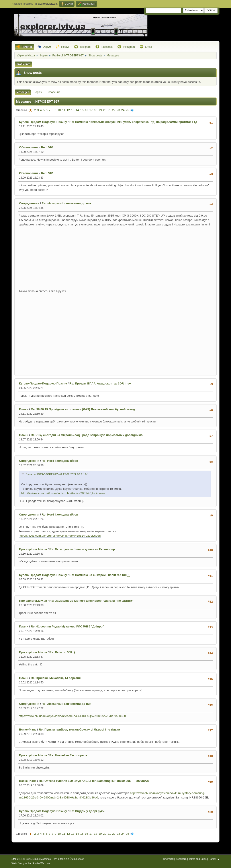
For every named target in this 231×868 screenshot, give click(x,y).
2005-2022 (78, 859)
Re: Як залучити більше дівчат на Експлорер (82, 549)
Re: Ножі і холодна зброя (60, 461)
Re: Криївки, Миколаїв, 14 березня (56, 678)
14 (77, 110)
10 (59, 110)
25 (127, 110)
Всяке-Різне (28, 730)
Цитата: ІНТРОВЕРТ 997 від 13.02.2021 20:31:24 (56, 474)
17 (91, 110)
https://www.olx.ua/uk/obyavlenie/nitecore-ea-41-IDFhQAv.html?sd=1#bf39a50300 (72, 716)
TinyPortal (168, 859)
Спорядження (29, 203)
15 (82, 110)
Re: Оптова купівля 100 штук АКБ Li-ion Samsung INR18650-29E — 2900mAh (94, 781)
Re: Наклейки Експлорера (68, 755)
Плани (24, 409)
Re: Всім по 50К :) (62, 652)
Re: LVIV (47, 147)
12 (68, 110)
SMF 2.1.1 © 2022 (21, 859)
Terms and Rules (198, 859)
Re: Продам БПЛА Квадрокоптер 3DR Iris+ (100, 383)
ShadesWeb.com (41, 863)
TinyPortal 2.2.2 (60, 859)
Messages (23, 92)
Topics (38, 92)
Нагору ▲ (214, 859)
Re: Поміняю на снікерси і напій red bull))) (100, 575)
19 (100, 110)
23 (118, 110)
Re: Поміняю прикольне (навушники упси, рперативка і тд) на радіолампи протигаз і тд (133, 122)
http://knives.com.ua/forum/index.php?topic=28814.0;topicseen (63, 493)
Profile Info (23, 64)
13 (73, 110)
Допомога (181, 859)
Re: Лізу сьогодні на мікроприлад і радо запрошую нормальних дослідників (87, 435)
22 (114, 110)
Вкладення (53, 92)
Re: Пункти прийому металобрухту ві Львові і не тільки (79, 730)
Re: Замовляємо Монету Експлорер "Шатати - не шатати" (91, 601)
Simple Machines (41, 859)
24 (123, 110)
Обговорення (29, 147)
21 (109, 110)
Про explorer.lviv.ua (33, 549)
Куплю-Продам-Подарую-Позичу (43, 122)
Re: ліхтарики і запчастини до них (67, 203)
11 (64, 110)
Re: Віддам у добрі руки (87, 811)
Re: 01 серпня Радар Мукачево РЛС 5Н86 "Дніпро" (67, 626)
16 (87, 110)
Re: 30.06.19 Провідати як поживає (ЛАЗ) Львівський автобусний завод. (83, 409)
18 (96, 110)
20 (105, 110)
